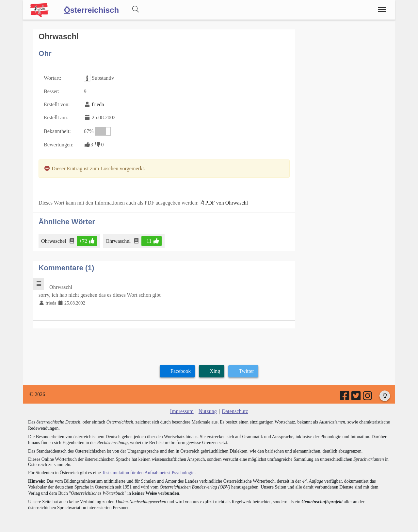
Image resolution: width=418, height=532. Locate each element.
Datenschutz (235, 409)
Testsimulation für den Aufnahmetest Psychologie (147, 470)
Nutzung (208, 409)
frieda (97, 104)
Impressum (182, 409)
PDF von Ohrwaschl (225, 201)
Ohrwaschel (54, 239)
